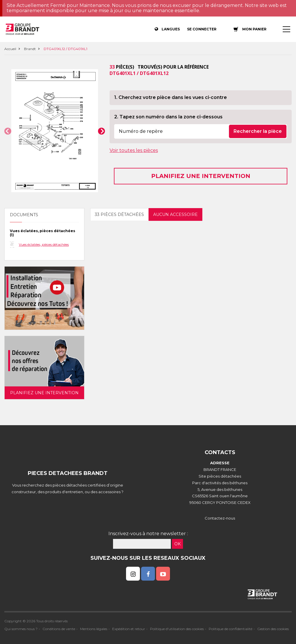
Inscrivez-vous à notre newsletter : (148, 534)
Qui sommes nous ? (21, 629)
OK (177, 544)
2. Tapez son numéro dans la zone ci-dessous (168, 117)
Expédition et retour (129, 629)
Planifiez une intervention (201, 176)
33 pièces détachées (119, 214)
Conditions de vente (59, 629)
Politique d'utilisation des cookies (177, 629)
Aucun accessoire (175, 214)
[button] (8, 131)
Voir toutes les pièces (134, 150)
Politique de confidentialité (231, 629)
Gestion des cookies (273, 629)
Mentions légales (94, 629)
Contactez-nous (220, 518)
